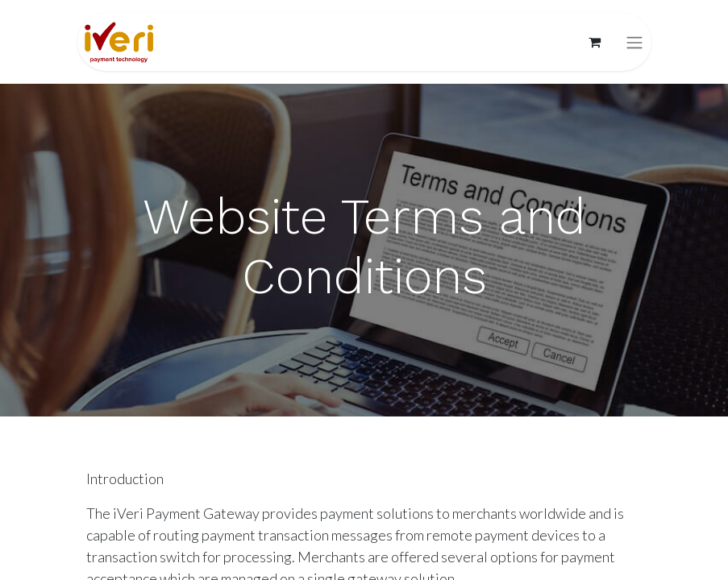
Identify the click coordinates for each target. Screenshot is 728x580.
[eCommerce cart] (595, 42)
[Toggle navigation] (634, 42)
